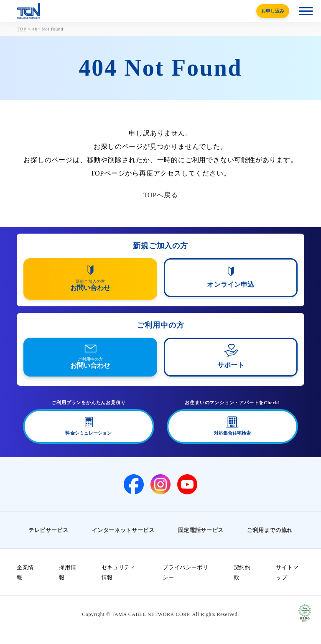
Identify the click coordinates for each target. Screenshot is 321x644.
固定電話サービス (201, 530)
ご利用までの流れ (270, 530)
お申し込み (273, 11)
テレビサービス (48, 530)
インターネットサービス (123, 530)
